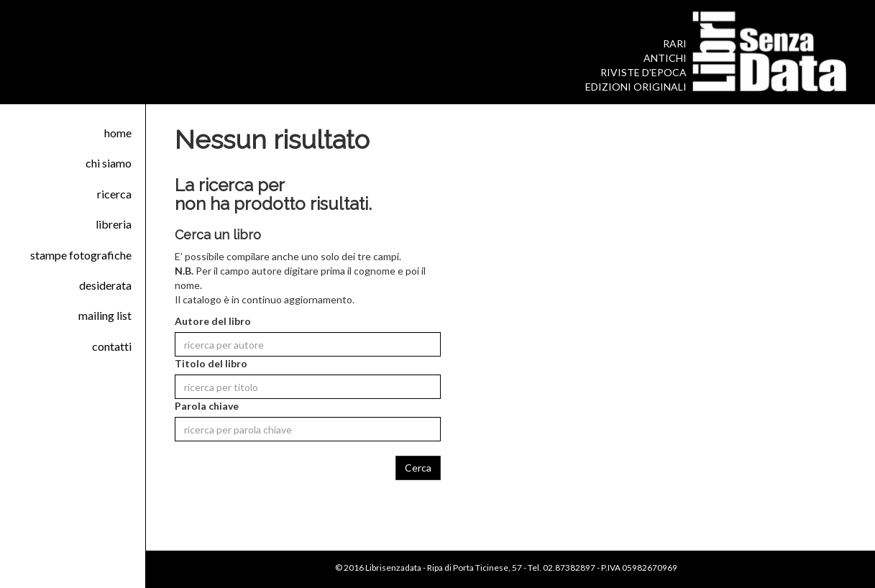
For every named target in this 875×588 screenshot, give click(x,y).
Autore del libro (213, 321)
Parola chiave (207, 406)
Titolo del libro (211, 363)
